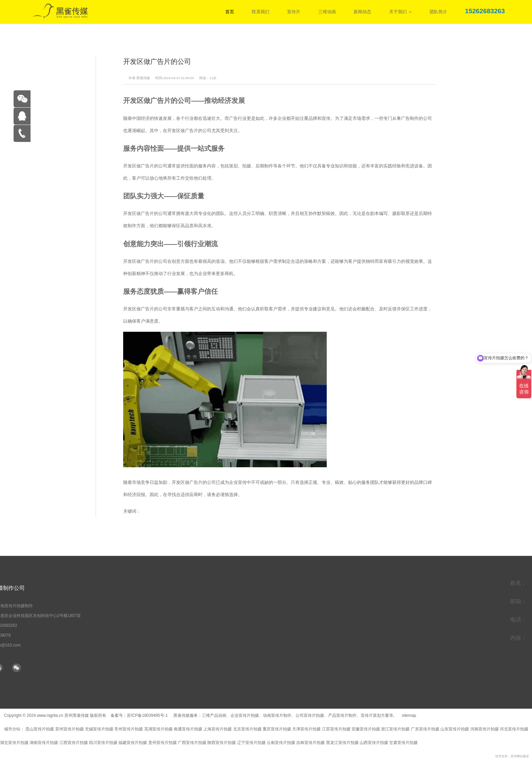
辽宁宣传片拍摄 (251, 743)
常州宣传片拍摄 (129, 729)
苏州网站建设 (520, 756)
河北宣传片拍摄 (514, 729)
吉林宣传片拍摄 (310, 743)
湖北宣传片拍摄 (14, 743)
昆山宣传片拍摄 (40, 729)
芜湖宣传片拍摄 (158, 729)
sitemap (409, 715)
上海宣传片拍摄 (217, 729)
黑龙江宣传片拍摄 (342, 743)
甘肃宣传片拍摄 (403, 743)
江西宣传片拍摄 (74, 743)
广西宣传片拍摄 (192, 743)
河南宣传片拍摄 (484, 729)
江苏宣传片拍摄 (336, 729)
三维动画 (327, 12)
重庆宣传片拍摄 (277, 729)
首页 (230, 12)
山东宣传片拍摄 (455, 729)
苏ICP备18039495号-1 (148, 715)
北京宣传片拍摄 (247, 729)
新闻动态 (362, 12)
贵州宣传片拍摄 (163, 743)
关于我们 (401, 12)
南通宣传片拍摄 (188, 729)
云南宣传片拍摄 (281, 743)
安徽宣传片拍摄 (366, 729)
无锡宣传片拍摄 (99, 729)
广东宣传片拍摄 (425, 729)
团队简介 (438, 12)
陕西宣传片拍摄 (222, 743)
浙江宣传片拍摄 (395, 729)
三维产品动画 (214, 715)
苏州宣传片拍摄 (70, 729)
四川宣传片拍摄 (103, 743)
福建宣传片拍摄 (133, 743)
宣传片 (294, 12)
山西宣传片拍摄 (374, 743)
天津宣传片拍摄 (306, 729)
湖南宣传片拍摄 (44, 743)
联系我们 (261, 12)
